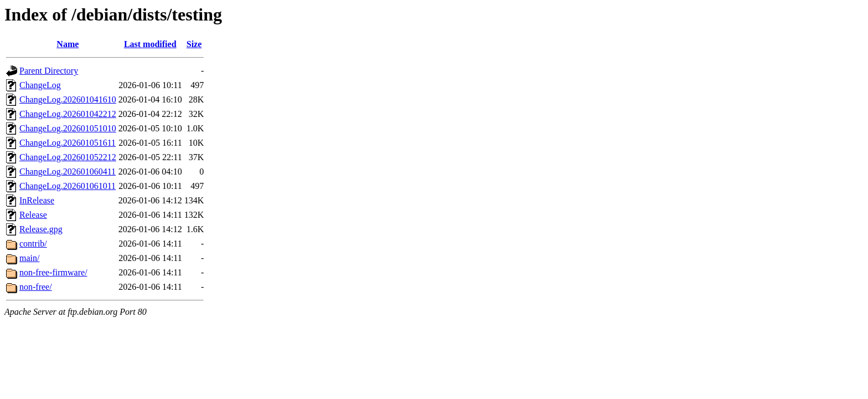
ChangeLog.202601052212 (68, 157)
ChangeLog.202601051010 (68, 128)
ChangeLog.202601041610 (68, 99)
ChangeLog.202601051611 (68, 143)
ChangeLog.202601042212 (68, 114)
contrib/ (33, 244)
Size (194, 44)
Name (68, 44)
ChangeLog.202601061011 (68, 186)
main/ (29, 258)
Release (33, 215)
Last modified (150, 44)
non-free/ (36, 287)
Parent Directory (49, 71)
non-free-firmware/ (53, 272)
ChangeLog (40, 85)
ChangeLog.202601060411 (68, 172)
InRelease (37, 200)
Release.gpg (41, 229)
